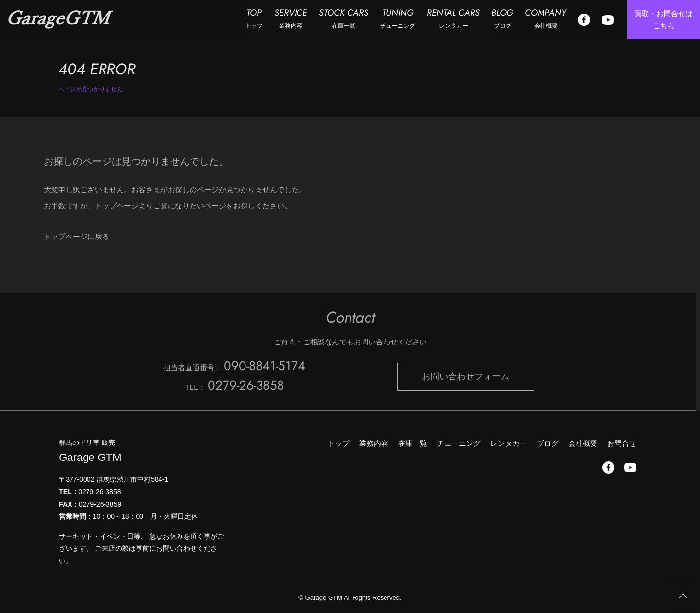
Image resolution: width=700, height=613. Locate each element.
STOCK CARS (344, 18)
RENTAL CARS (453, 18)
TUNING (398, 18)
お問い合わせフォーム (466, 376)
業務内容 (374, 443)
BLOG (502, 18)
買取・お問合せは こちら (664, 20)
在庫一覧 (413, 443)
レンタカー (509, 443)
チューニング (459, 443)
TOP (254, 18)
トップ (339, 443)
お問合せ (622, 443)
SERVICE (291, 18)
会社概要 (583, 443)
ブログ (548, 443)
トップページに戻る (77, 236)
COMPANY (546, 18)
